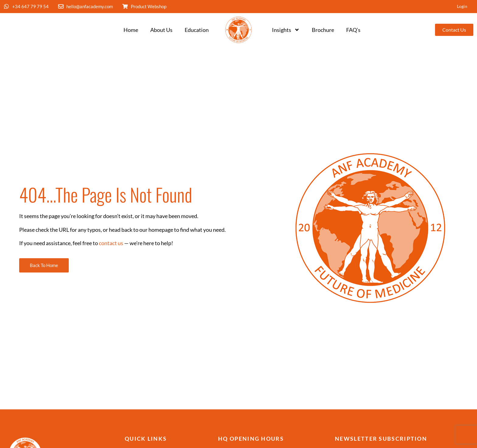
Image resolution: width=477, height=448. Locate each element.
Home (131, 30)
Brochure (323, 30)
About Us (161, 30)
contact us (111, 243)
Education (197, 30)
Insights (286, 30)
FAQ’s (353, 30)
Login (462, 7)
